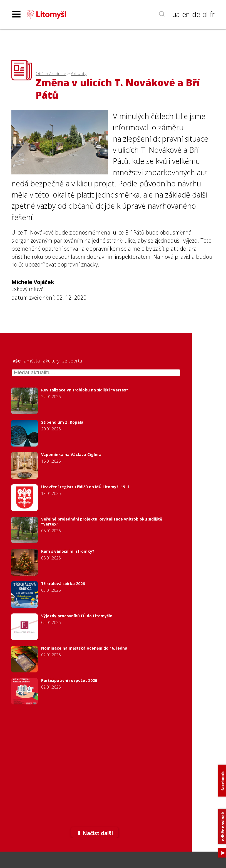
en (186, 14)
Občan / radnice (51, 74)
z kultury (51, 361)
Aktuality (79, 74)
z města (32, 361)
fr (212, 14)
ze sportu (72, 361)
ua (176, 14)
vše (17, 361)
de (196, 14)
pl (205, 14)
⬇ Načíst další (95, 833)
